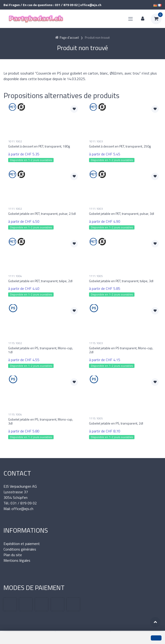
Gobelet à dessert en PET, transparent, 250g (120, 146)
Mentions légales (17, 560)
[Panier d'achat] (156, 19)
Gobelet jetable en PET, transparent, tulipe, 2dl (40, 281)
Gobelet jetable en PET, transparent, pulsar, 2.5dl (42, 214)
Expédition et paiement (22, 544)
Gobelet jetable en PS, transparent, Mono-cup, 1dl (41, 350)
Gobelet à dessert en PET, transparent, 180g (39, 146)
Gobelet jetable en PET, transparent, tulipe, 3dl (121, 281)
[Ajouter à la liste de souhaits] (74, 109)
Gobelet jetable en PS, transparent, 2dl (116, 423)
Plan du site (13, 555)
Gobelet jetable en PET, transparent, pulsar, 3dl (122, 214)
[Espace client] (143, 19)
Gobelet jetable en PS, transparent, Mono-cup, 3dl (41, 421)
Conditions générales (20, 549)
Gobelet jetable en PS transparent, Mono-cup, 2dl (121, 350)
